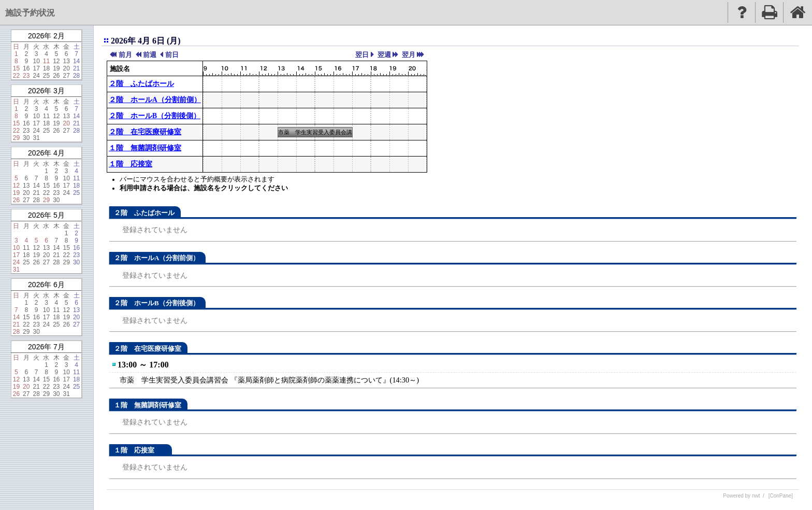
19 (56, 68)
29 (16, 138)
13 (67, 61)
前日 (172, 55)
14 (76, 61)
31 (36, 138)
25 (46, 76)
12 (56, 61)
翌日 (362, 55)
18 (46, 68)
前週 (150, 55)
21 (76, 68)
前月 (125, 55)
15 (16, 68)
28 (76, 76)
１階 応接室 (130, 164)
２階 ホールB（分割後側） (155, 116)
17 (36, 68)
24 (36, 76)
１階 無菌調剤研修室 (145, 148)
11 (46, 61)
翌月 (409, 55)
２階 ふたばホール (141, 84)
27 (67, 76)
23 (26, 76)
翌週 (384, 55)
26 (56, 76)
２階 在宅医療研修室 (145, 132)
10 (36, 61)
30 (26, 138)
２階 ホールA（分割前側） (155, 100)
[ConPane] (781, 496)
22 (16, 76)
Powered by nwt (741, 496)
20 (67, 68)
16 (26, 68)
